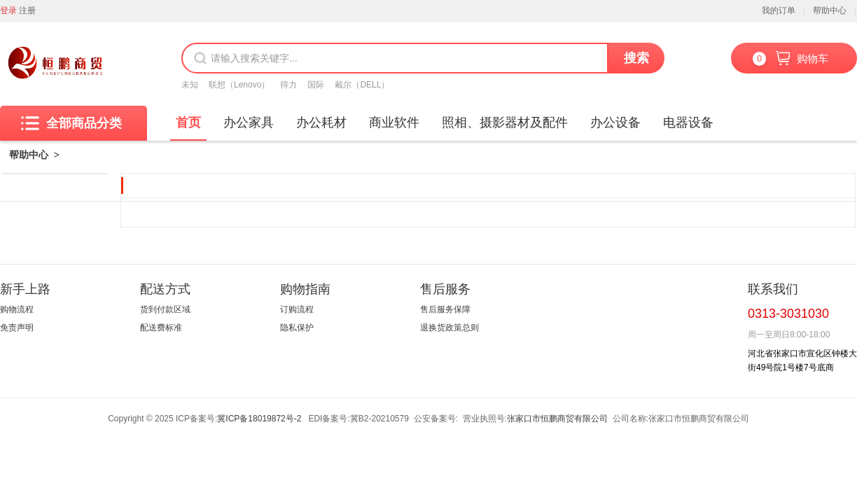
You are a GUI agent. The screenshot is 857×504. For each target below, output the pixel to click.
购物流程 (17, 309)
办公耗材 (321, 122)
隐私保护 (297, 328)
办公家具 (249, 122)
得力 (288, 85)
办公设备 (615, 122)
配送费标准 (161, 328)
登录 (8, 10)
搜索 (636, 58)
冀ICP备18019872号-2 (259, 419)
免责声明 (17, 328)
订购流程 (297, 309)
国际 (316, 85)
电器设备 (688, 122)
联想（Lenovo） (239, 85)
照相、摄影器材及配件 (505, 122)
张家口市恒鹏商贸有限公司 (557, 419)
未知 (190, 85)
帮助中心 (830, 10)
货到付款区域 (165, 309)
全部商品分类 (71, 123)
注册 (27, 10)
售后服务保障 (445, 309)
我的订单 (779, 10)
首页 (188, 122)
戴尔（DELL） (362, 85)
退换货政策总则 (450, 328)
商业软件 (394, 122)
